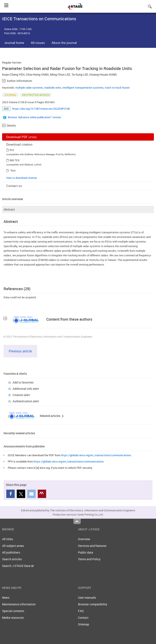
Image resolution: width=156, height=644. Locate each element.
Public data (86, 552)
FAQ (81, 611)
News (6, 598)
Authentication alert (26, 401)
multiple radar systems (29, 88)
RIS (12, 150)
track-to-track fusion (117, 88)
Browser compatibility (93, 604)
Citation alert (21, 395)
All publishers (11, 552)
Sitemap (84, 624)
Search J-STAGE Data (18, 566)
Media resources (13, 618)
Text (13, 170)
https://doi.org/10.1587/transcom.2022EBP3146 (41, 109)
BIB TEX (15, 160)
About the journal (64, 43)
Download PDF (21, 137)
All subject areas (13, 546)
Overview (84, 539)
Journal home (14, 43)
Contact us (14, 186)
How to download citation (22, 178)
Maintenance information (19, 604)
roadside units (53, 88)
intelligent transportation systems (83, 88)
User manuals (87, 598)
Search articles (12, 559)
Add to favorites (23, 382)
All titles (8, 539)
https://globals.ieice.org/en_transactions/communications (96, 455)
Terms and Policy (89, 559)
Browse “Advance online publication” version (34, 117)
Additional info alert (26, 389)
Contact (83, 618)
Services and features (92, 546)
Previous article (20, 351)
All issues (38, 43)
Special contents (13, 611)
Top (77, 521)
